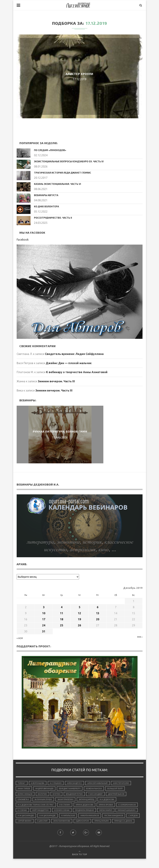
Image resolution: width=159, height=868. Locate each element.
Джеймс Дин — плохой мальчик (69, 362)
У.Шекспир (110, 824)
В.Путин (59, 794)
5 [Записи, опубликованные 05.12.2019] (79, 606)
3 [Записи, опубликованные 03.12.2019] (44, 606)
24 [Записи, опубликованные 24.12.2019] (44, 624)
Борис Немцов (26, 794)
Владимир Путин (78, 794)
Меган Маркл (25, 818)
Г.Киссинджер (101, 794)
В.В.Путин (44, 794)
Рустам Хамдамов (53, 824)
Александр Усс (77, 782)
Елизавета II (24, 800)
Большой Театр (121, 788)
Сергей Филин (91, 824)
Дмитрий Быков (123, 794)
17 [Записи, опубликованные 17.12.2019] (44, 618)
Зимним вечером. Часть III (56, 380)
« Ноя (20, 637)
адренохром (25, 830)
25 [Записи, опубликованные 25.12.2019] (62, 624)
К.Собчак (46, 812)
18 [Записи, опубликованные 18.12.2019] (62, 618)
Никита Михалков (28, 824)
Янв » (140, 636)
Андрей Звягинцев (46, 788)
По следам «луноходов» (48, 150)
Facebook (23, 239)
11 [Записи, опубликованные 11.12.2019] (62, 612)
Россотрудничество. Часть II (51, 217)
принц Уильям (45, 830)
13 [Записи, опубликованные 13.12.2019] (98, 612)
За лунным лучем (45, 800)
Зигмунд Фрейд (92, 800)
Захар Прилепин (69, 800)
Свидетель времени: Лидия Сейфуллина (74, 353)
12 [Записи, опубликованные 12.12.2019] (79, 612)
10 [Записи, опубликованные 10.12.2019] (44, 612)
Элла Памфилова (131, 824)
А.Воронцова (39, 782)
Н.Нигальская (114, 818)
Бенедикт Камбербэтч (73, 788)
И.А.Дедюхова (113, 800)
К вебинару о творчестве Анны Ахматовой (77, 371)
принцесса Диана (68, 830)
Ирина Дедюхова (88, 806)
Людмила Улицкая (111, 812)
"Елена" (22, 782)
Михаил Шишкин (46, 818)
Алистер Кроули (80, 74)
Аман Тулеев (24, 788)
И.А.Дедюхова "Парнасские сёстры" (37, 806)
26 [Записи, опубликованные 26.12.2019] (79, 624)
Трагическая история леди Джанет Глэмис (59, 172)
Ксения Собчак (88, 812)
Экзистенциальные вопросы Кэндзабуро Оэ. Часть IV (65, 161)
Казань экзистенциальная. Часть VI (55, 183)
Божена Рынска (98, 788)
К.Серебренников (27, 812)
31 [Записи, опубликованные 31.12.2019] (44, 631)
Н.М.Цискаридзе (70, 818)
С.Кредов (73, 824)
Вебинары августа (45, 194)
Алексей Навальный (101, 782)
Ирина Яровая (111, 806)
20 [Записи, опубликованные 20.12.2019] (98, 618)
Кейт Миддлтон (65, 812)
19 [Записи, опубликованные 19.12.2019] (79, 618)
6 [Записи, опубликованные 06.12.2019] (98, 606)
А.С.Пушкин (58, 782)
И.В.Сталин (67, 806)
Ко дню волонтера (45, 205)
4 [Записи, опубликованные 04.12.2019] (62, 606)
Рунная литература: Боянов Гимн (60, 431)
